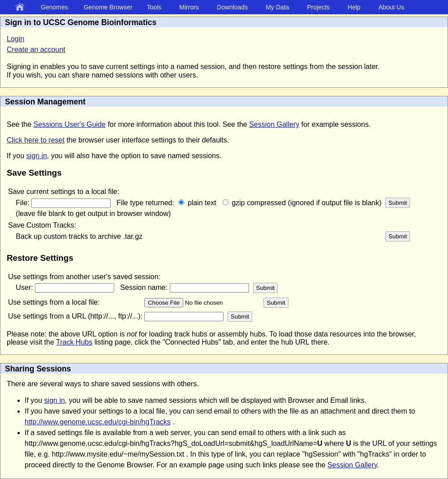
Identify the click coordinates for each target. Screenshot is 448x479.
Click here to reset (36, 140)
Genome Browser (108, 7)
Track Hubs (74, 342)
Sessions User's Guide (70, 124)
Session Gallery (274, 124)
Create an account (36, 50)
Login (15, 39)
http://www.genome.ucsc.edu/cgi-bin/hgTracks (98, 422)
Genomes (54, 7)
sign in (37, 156)
